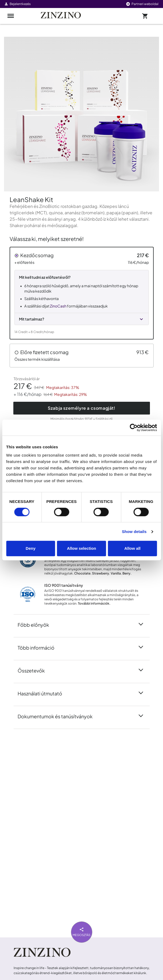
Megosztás (81, 931)
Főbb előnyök (37, 624)
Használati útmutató (43, 693)
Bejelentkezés (17, 4)
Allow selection (81, 548)
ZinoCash (58, 306)
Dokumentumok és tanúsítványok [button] (58, 716)
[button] (82, 293)
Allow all (132, 548)
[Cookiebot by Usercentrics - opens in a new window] (134, 428)
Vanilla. (116, 573)
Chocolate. (83, 573)
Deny (31, 548)
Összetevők (34, 670)
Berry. (127, 573)
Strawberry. (101, 573)
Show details (134, 532)
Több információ (39, 647)
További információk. (94, 603)
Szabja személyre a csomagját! (81, 408)
